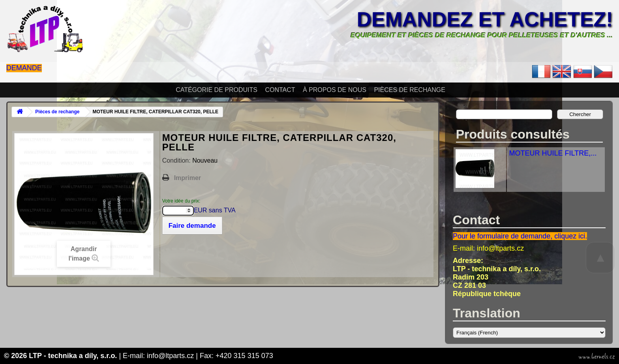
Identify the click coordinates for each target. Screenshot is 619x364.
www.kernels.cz (597, 356)
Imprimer (188, 178)
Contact (280, 90)
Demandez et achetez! (485, 19)
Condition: (177, 160)
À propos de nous (335, 90)
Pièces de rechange (409, 90)
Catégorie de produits (217, 90)
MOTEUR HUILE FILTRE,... (553, 153)
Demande (24, 68)
